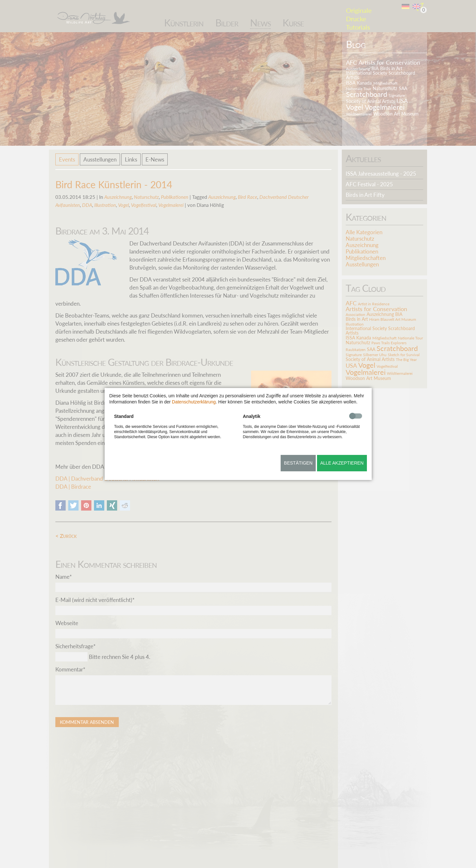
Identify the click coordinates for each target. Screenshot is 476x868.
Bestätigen (298, 463)
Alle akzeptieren (342, 463)
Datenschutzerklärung (194, 402)
